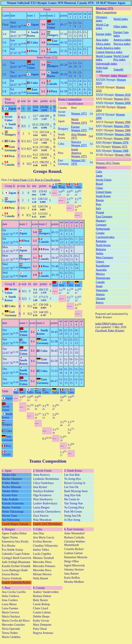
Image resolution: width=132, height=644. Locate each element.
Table (5, 391)
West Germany (104, 258)
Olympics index (101, 19)
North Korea (103, 245)
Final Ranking (10, 101)
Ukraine (100, 298)
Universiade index (106, 64)
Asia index (102, 40)
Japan (99, 176)
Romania (101, 241)
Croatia (100, 233)
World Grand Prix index (121, 58)
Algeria (100, 294)
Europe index (104, 34)
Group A (10, 186)
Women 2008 (123, 103)
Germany (101, 225)
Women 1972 (79, 114)
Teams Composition (70, 99)
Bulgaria (101, 249)
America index (122, 40)
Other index (120, 27)
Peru (98, 204)
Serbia (99, 253)
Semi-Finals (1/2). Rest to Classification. (37, 180)
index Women (119, 76)
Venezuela (102, 290)
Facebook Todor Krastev (110, 331)
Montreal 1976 (104, 8)
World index (121, 19)
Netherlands (103, 229)
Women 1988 (123, 130)
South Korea (103, 196)
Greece (100, 262)
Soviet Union (104, 180)
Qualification (75, 104)
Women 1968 (121, 151)
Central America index (109, 52)
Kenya (100, 303)
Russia (100, 200)
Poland (100, 212)
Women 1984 (123, 134)
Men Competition (106, 12)
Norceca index (122, 44)
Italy (98, 208)
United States (104, 192)
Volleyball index (102, 69)
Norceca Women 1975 (79, 144)
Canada (100, 282)
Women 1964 (123, 155)
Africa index (103, 44)
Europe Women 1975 (79, 129)
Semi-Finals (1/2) (47, 57)
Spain (99, 286)
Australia (101, 270)
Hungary (101, 221)
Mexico (100, 274)
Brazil (99, 184)
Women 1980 (122, 138)
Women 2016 (123, 95)
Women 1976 (121, 143)
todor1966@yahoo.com (109, 324)
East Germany (104, 217)
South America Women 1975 (79, 153)
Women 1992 (122, 126)
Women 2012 (122, 99)
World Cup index (102, 26)
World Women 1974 (79, 121)
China (99, 188)
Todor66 (118, 70)
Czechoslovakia (105, 237)
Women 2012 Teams (108, 163)
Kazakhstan (103, 266)
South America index (108, 48)
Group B (10, 284)
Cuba (99, 172)
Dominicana (103, 278)
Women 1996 (123, 122)
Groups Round (47, 171)
